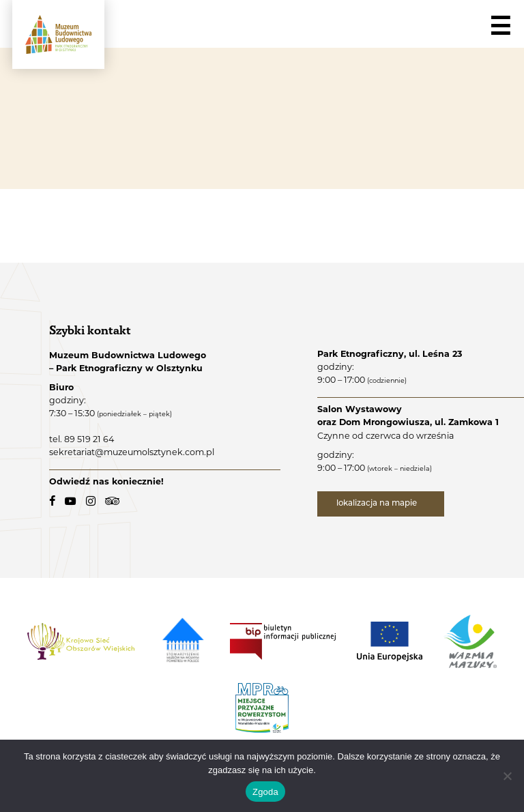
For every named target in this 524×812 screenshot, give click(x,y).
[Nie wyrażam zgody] (507, 776)
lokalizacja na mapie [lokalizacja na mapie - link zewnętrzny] (378, 504)
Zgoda (265, 792)
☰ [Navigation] (500, 27)
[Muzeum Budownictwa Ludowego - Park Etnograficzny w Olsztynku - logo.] (58, 34)
